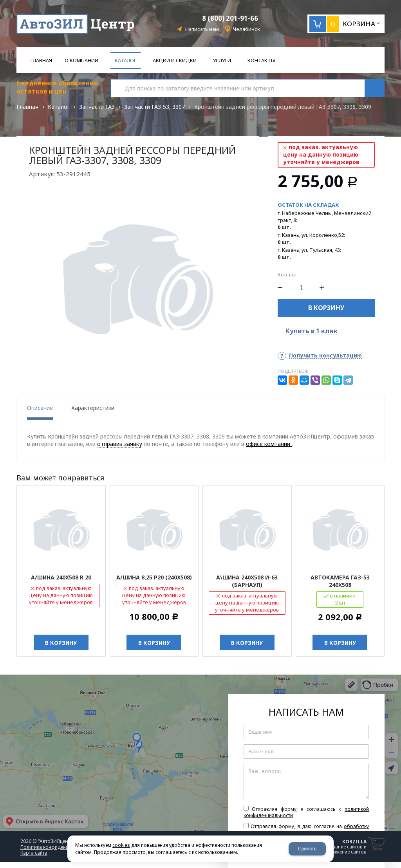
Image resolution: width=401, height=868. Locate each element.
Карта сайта (34, 853)
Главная (27, 107)
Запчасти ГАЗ (97, 107)
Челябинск (247, 29)
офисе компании (269, 444)
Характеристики (93, 408)
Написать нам (202, 29)
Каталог (59, 107)
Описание (40, 408)
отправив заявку (120, 444)
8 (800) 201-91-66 (230, 18)
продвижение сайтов (342, 852)
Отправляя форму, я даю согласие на (306, 830)
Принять (307, 849)
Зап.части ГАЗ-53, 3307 (154, 107)
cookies (121, 845)
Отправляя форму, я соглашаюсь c (306, 812)
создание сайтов (343, 847)
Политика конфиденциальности (56, 847)
